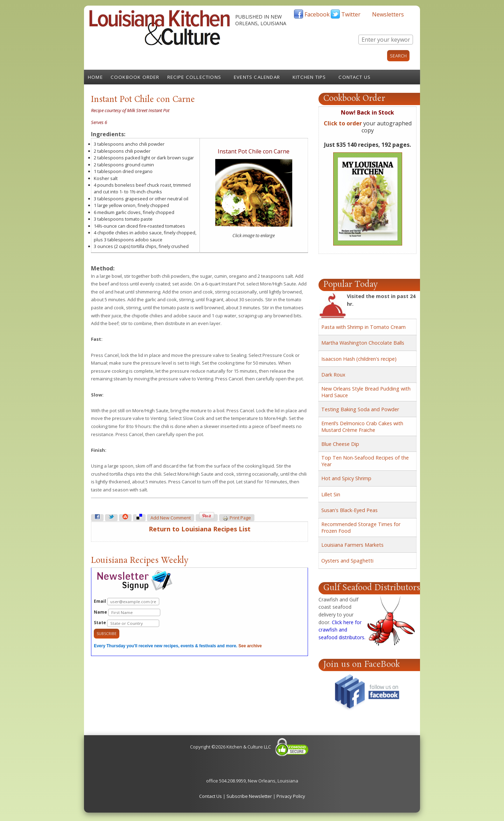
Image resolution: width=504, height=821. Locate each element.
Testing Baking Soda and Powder (360, 409)
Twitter (351, 14)
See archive (250, 646)
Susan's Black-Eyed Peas (349, 510)
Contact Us (355, 77)
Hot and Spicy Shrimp (346, 478)
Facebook (317, 14)
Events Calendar (257, 77)
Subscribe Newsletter (249, 796)
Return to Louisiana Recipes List (200, 529)
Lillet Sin (331, 494)
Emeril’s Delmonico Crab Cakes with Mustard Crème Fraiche (362, 427)
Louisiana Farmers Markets (352, 545)
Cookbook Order (135, 77)
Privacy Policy (291, 796)
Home (95, 77)
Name (127, 612)
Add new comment (171, 518)
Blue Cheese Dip (340, 444)
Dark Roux (333, 375)
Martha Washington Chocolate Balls (363, 343)
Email (127, 602)
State (127, 623)
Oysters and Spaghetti (347, 561)
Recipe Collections (194, 77)
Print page (237, 518)
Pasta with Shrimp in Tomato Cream (363, 327)
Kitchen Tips (309, 77)
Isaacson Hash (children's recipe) (359, 359)
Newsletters (388, 14)
